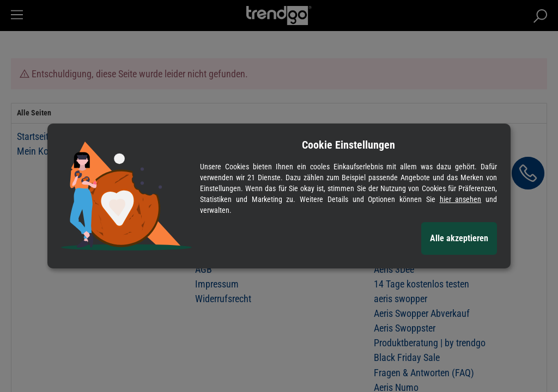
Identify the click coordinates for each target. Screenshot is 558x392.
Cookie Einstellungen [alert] (348, 145)
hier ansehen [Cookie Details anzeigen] (461, 199)
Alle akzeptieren (459, 238)
